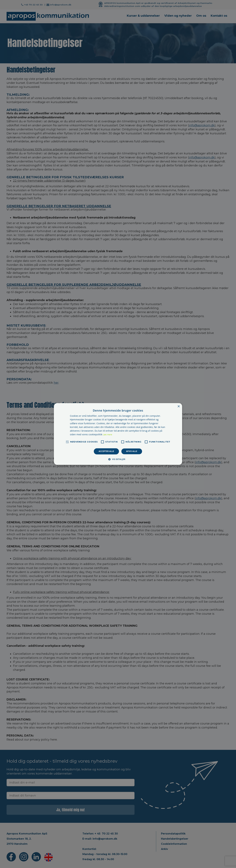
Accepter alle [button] (106, 451)
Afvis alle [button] (132, 451)
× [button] (179, 407)
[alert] (118, 434)
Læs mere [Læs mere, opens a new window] (107, 435)
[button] (118, 459)
